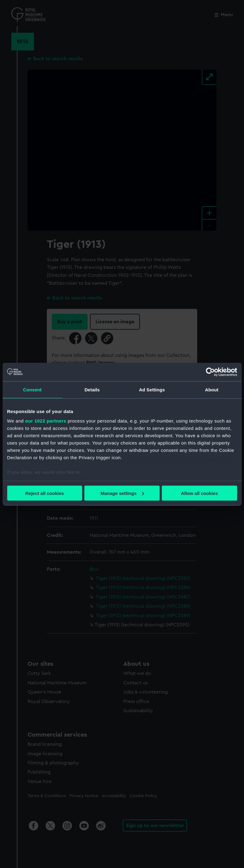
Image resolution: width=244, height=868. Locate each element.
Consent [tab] (32, 389)
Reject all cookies (45, 493)
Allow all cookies (199, 493)
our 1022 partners (46, 421)
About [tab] (212, 389)
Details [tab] (92, 389)
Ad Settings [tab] (152, 389)
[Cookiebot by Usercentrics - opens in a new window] (210, 372)
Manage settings (122, 493)
